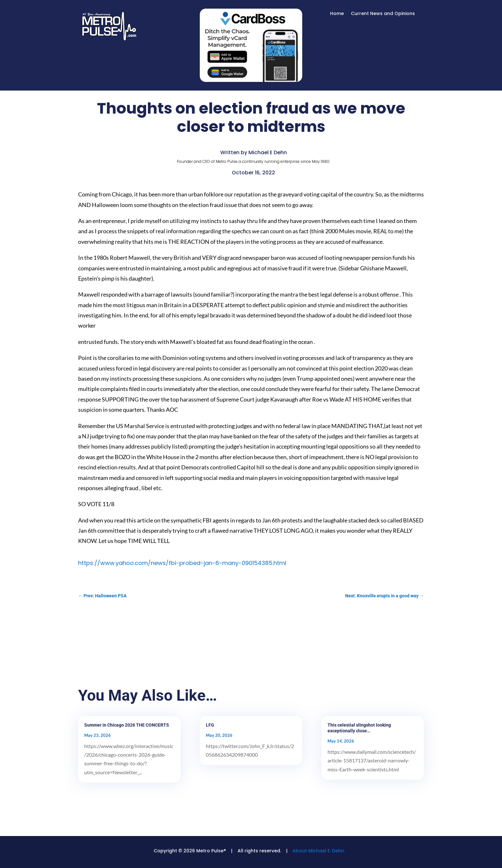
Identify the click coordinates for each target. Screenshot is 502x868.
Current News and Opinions (383, 14)
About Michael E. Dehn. (319, 851)
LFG (210, 725)
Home (337, 14)
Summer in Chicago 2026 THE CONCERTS (127, 725)
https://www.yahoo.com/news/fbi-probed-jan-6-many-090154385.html (182, 563)
